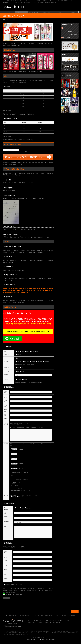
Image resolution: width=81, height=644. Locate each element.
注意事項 (7, 590)
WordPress (33, 640)
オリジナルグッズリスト (26, 616)
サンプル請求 (67, 37)
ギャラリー (66, 28)
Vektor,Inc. (48, 640)
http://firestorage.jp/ (15, 478)
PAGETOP (75, 611)
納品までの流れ (49, 616)
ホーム (5, 616)
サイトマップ (72, 616)
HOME (4, 19)
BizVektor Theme (40, 640)
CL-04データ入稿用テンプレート (11, 150)
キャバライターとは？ (38, 616)
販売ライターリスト (14, 616)
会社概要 (57, 616)
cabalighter (39, 638)
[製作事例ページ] (33, 498)
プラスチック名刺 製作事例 (70, 34)
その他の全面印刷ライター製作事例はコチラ (29, 72)
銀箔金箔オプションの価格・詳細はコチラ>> (25, 365)
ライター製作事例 (68, 31)
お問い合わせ (64, 616)
